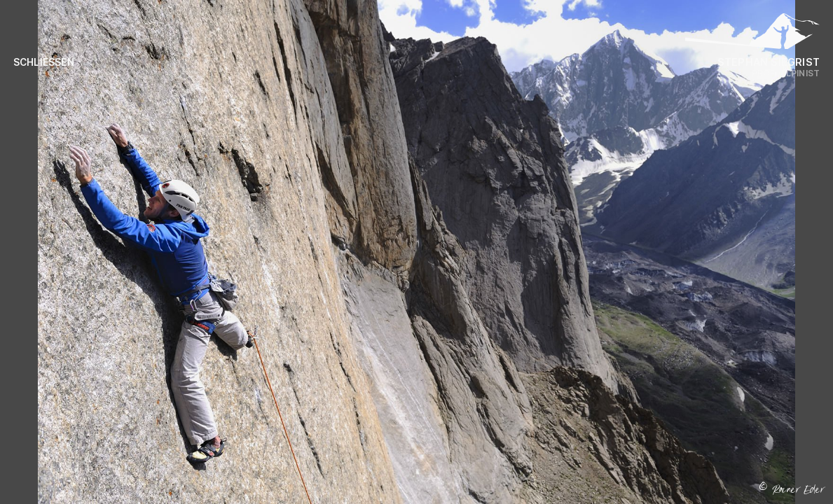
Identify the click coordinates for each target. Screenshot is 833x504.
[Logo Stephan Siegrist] (752, 35)
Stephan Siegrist (769, 62)
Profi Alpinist (786, 73)
